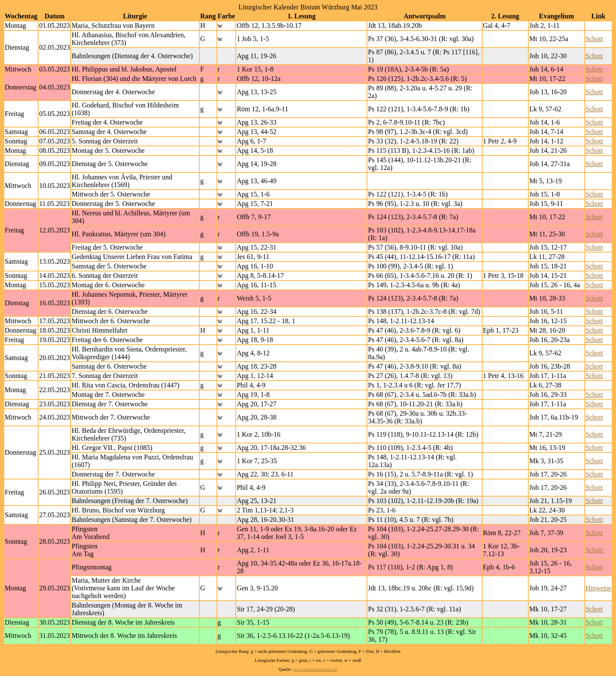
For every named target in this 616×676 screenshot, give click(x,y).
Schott (594, 39)
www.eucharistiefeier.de (315, 669)
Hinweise (598, 588)
